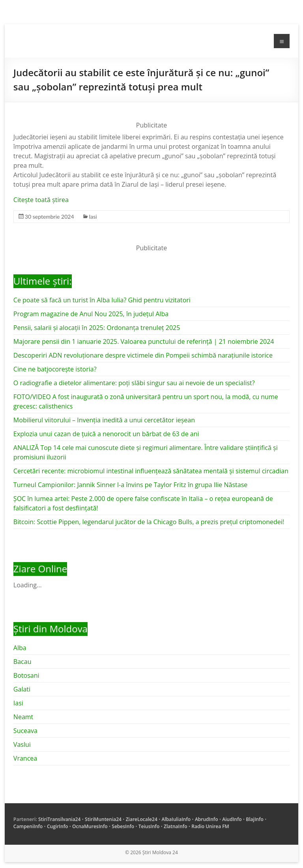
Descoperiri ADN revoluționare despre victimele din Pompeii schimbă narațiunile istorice (143, 355)
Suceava (25, 731)
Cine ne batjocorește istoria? (55, 369)
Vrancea (25, 758)
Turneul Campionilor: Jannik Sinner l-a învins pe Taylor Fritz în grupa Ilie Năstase (130, 485)
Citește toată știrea (41, 200)
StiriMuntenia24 (103, 819)
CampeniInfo (28, 826)
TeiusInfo (149, 826)
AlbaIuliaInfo (176, 819)
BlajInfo (255, 819)
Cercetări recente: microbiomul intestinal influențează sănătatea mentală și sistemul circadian (151, 471)
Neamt (23, 717)
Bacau (22, 662)
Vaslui (22, 744)
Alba (20, 648)
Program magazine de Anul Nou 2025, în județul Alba (91, 314)
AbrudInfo (207, 819)
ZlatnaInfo (176, 826)
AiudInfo (232, 819)
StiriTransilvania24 (59, 819)
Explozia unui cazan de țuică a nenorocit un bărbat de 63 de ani (106, 434)
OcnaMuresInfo (90, 826)
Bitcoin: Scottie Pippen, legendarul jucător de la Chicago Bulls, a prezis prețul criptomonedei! (149, 522)
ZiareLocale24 (142, 819)
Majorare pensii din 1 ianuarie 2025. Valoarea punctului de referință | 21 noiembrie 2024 (144, 341)
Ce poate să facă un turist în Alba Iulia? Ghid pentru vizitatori (102, 300)
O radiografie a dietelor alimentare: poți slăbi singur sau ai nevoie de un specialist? (134, 383)
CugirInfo (57, 826)
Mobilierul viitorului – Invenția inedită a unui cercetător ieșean (104, 420)
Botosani (26, 675)
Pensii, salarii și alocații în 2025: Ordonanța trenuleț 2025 (97, 328)
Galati (22, 689)
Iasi (93, 217)
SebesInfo (123, 826)
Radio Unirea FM (210, 826)
